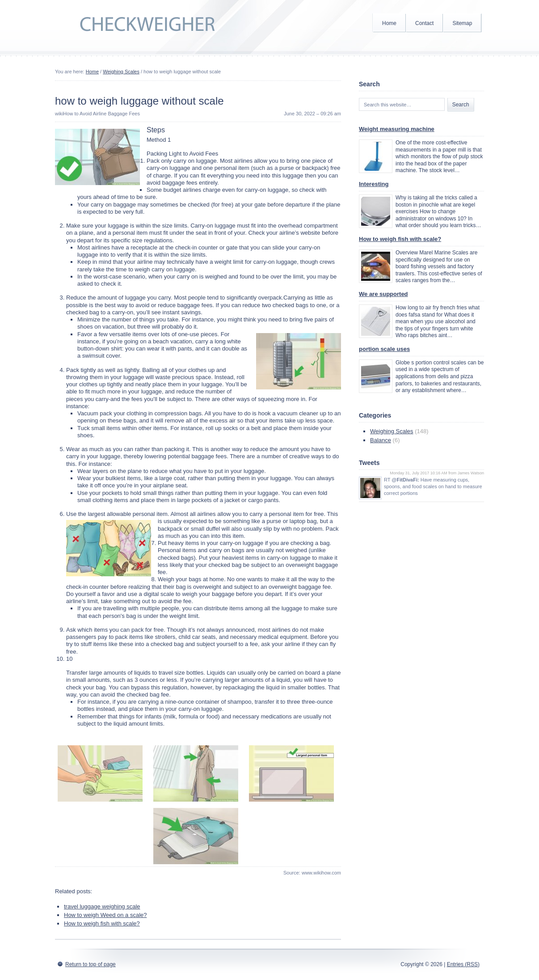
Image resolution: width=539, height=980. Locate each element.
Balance (381, 440)
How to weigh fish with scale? (102, 923)
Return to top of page (91, 964)
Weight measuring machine (397, 129)
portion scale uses (384, 349)
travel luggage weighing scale (102, 906)
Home (389, 23)
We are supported (383, 294)
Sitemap (462, 23)
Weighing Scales (121, 72)
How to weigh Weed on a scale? (105, 915)
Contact (424, 23)
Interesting (374, 184)
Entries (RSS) (463, 964)
